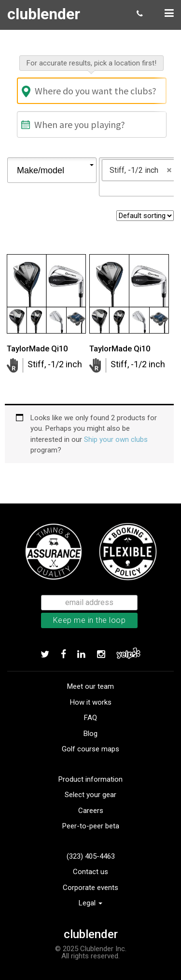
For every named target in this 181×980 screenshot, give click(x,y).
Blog (90, 734)
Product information (90, 779)
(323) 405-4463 (91, 856)
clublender (44, 14)
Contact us (90, 872)
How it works (91, 702)
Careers (91, 811)
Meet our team (90, 686)
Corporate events (90, 888)
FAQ (90, 718)
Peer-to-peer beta (91, 826)
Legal (90, 903)
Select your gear (90, 795)
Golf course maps (90, 749)
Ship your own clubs (116, 439)
